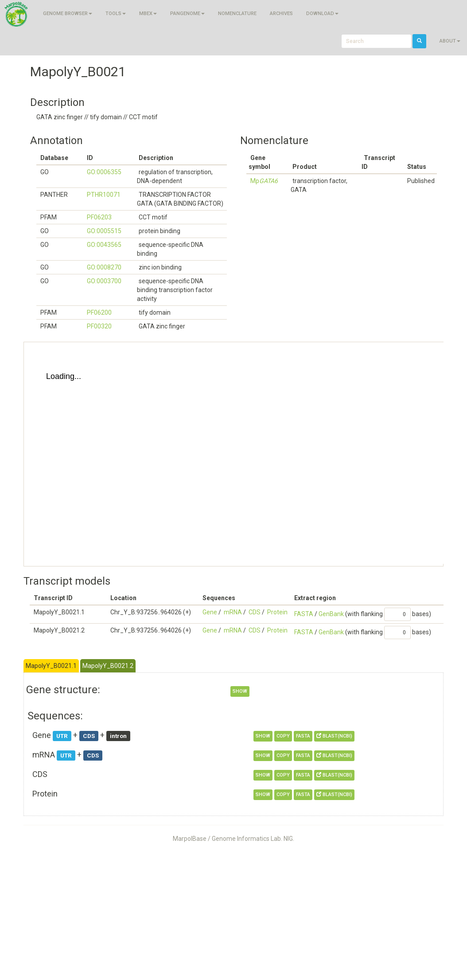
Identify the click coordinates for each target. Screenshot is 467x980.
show (240, 691)
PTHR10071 (104, 195)
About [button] (450, 41)
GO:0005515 (104, 231)
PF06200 (99, 312)
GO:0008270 (104, 267)
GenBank (331, 614)
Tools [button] (116, 14)
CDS (255, 612)
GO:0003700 (104, 281)
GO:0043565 (104, 245)
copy (283, 736)
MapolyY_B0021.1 (51, 666)
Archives (281, 14)
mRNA (233, 612)
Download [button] (322, 14)
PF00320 (99, 326)
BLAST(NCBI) (334, 736)
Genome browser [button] (68, 14)
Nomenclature (237, 14)
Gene (210, 612)
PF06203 (99, 217)
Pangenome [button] (187, 14)
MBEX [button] (148, 14)
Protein (277, 612)
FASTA (304, 614)
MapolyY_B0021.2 (108, 666)
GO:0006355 (104, 172)
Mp (264, 181)
